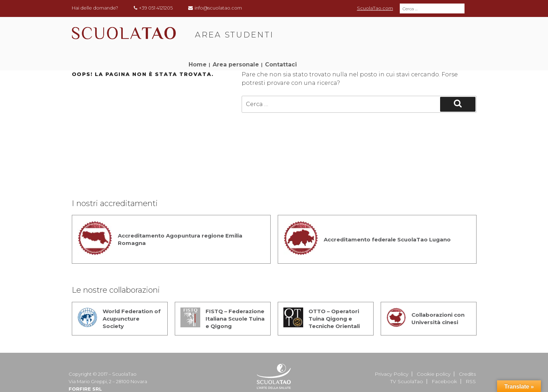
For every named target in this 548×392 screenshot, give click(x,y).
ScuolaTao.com (375, 8)
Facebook (444, 359)
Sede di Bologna (302, 374)
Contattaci (455, 31)
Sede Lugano (274, 381)
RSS (471, 359)
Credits (467, 351)
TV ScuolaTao (407, 359)
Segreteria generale (249, 374)
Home (371, 31)
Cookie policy (434, 351)
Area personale (409, 31)
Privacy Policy (391, 351)
